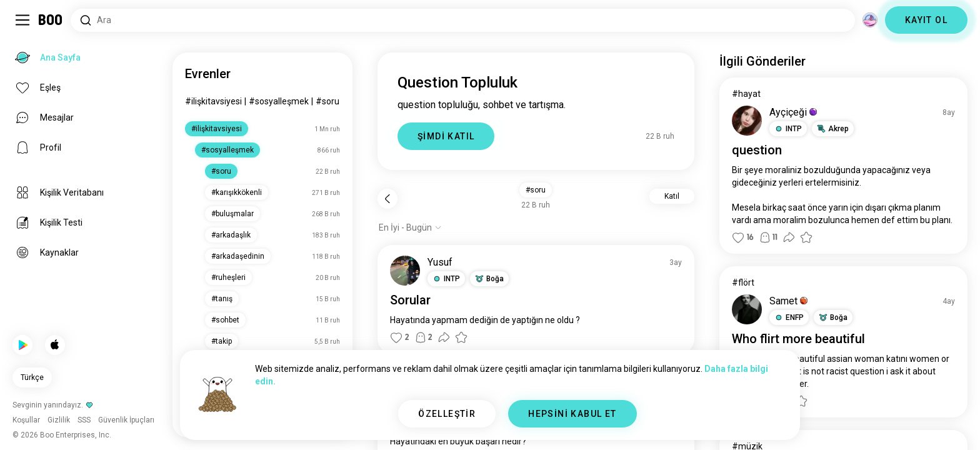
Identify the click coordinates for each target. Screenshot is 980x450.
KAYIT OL (926, 20)
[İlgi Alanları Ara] (463, 20)
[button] (446, 279)
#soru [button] (536, 190)
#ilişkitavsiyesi (213, 101)
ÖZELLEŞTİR (447, 414)
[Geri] (387, 199)
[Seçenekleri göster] (410, 227)
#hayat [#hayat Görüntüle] (746, 94)
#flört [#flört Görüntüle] (743, 282)
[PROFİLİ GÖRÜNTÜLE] (405, 271)
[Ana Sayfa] (51, 20)
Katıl (672, 196)
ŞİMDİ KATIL (446, 136)
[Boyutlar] (870, 20)
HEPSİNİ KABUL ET (572, 414)
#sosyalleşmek (279, 101)
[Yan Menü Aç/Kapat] (22, 20)
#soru (327, 101)
